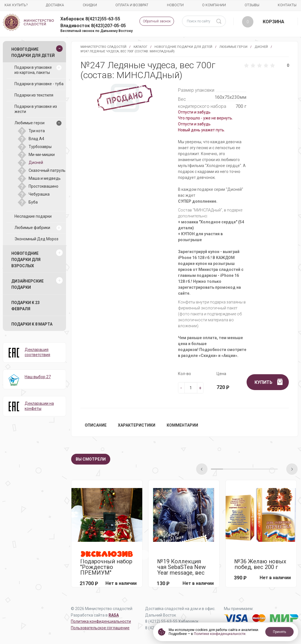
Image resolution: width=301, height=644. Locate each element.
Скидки (90, 5)
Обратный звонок (157, 21)
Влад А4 (36, 139)
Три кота (37, 131)
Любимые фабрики (32, 228)
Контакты (287, 5)
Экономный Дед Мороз (36, 239)
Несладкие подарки (33, 216)
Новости (175, 5)
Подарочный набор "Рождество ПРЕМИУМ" (106, 567)
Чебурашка (39, 194)
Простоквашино (44, 186)
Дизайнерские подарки (27, 284)
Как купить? (16, 5)
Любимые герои (233, 47)
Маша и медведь (45, 178)
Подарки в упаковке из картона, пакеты (33, 70)
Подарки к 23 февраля (26, 306)
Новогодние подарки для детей (183, 47)
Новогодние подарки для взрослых (26, 260)
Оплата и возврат (132, 5)
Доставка (55, 5)
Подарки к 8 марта (32, 324)
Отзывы (252, 5)
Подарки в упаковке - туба (39, 84)
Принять (279, 632)
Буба (33, 202)
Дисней (261, 47)
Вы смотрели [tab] (91, 459)
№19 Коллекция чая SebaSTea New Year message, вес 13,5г (182, 567)
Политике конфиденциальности (220, 634)
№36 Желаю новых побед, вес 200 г (260, 564)
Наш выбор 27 (38, 377)
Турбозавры (40, 147)
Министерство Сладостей (103, 47)
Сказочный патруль (47, 170)
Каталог (140, 47)
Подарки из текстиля (34, 95)
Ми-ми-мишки (42, 155)
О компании (214, 5)
